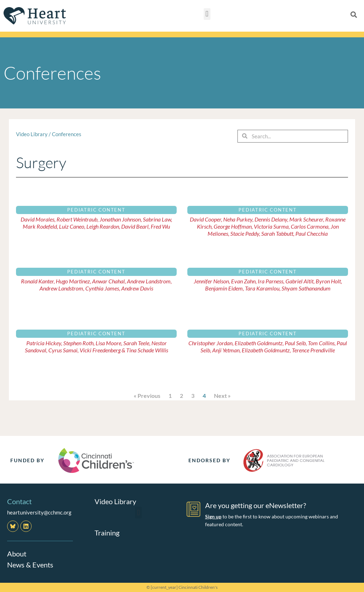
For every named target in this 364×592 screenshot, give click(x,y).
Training (107, 533)
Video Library (32, 134)
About (17, 554)
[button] (207, 14)
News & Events (30, 564)
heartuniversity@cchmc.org (39, 512)
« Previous (147, 396)
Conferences (67, 134)
